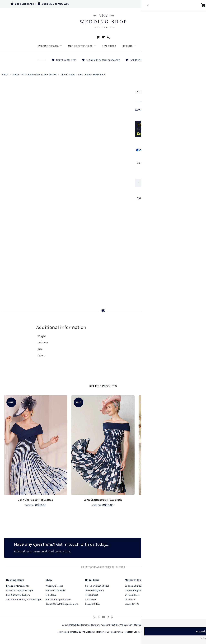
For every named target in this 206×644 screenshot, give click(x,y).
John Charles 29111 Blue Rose (36, 500)
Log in (189, 4)
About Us (169, 587)
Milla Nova (51, 596)
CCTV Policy (170, 596)
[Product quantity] (146, 183)
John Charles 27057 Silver (170, 500)
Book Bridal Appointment (58, 600)
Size (139, 163)
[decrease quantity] (139, 183)
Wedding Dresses (54, 587)
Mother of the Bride (55, 591)
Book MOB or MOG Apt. (53, 4)
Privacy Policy (171, 591)
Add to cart (168, 183)
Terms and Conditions (175, 600)
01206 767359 (103, 587)
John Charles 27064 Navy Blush (103, 500)
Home (5, 75)
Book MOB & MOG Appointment (62, 605)
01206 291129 (142, 587)
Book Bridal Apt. (23, 4)
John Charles (68, 75)
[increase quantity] (152, 183)
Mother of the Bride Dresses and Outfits (34, 75)
